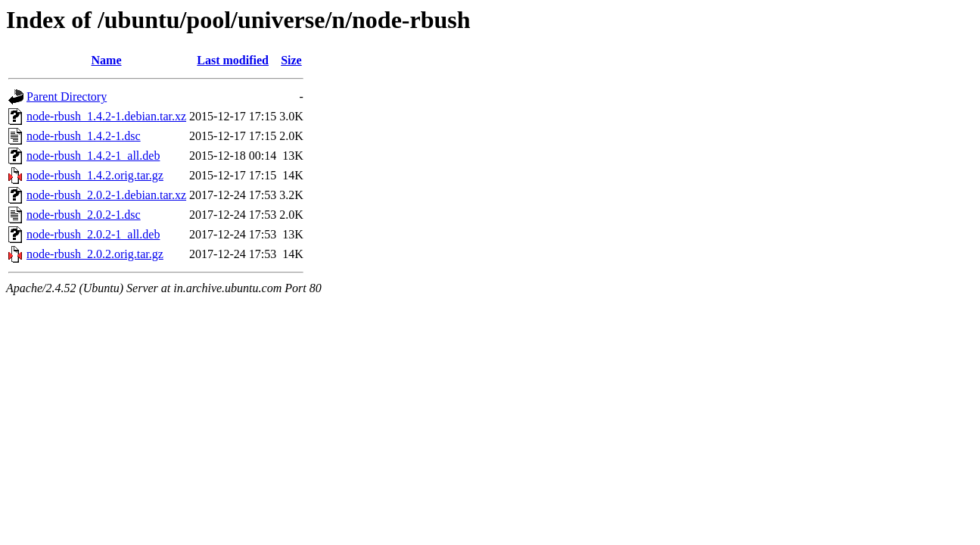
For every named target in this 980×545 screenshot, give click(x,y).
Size (291, 60)
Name (107, 60)
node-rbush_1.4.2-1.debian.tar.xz (106, 116)
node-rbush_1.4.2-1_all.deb (93, 156)
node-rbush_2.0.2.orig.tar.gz (95, 254)
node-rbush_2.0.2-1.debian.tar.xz (106, 195)
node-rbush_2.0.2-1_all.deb (93, 234)
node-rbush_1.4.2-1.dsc (84, 136)
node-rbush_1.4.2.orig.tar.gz (95, 175)
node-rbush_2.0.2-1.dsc (84, 215)
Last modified (233, 60)
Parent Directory (67, 97)
